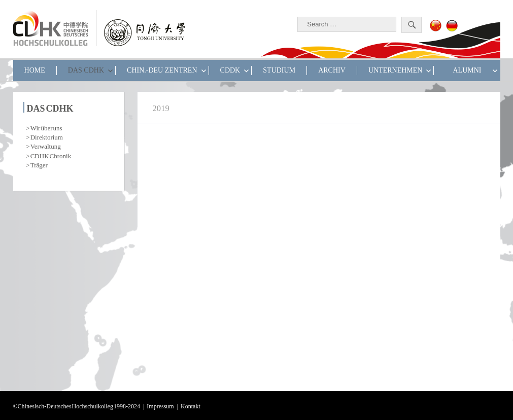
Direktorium (47, 136)
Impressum (160, 405)
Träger (39, 164)
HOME (35, 70)
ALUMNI (467, 70)
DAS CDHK (86, 70)
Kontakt (191, 405)
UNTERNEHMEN (396, 70)
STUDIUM (279, 70)
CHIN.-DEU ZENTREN (162, 70)
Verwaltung (46, 145)
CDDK (230, 70)
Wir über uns (46, 127)
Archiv (332, 70)
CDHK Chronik (51, 155)
